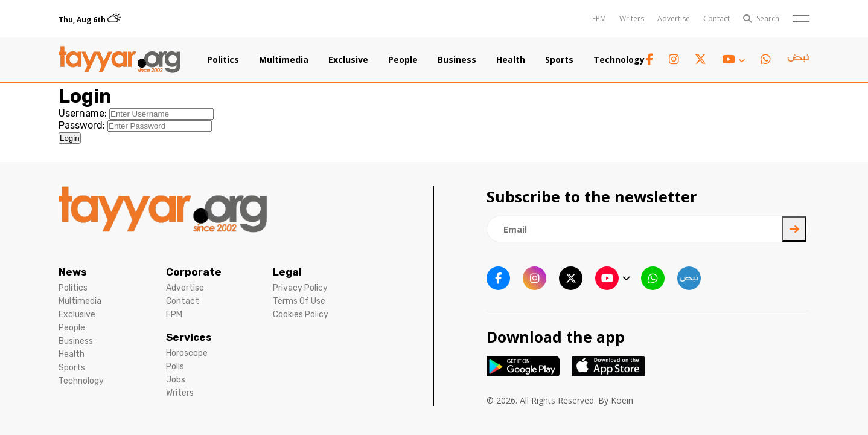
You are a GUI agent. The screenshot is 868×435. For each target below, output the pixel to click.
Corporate (194, 272)
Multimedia (284, 60)
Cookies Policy (301, 314)
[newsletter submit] (794, 229)
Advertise (674, 18)
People (403, 60)
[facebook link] (649, 60)
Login (70, 138)
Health (511, 60)
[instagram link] (674, 60)
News (73, 272)
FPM (599, 18)
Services (189, 337)
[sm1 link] (798, 60)
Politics (223, 60)
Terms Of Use (299, 301)
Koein (622, 400)
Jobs (176, 380)
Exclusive (348, 60)
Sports (559, 60)
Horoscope (187, 353)
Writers (632, 18)
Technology (619, 60)
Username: (83, 113)
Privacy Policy (300, 288)
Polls (175, 366)
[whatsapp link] (766, 60)
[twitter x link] (700, 60)
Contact (716, 18)
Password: (82, 125)
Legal (287, 272)
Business (457, 60)
